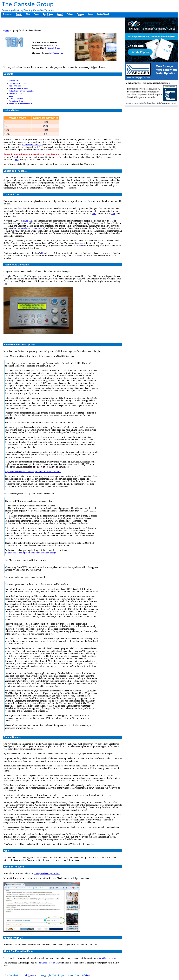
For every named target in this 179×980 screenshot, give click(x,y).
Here (90, 201)
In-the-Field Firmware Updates (21, 91)
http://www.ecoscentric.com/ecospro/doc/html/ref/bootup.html (33, 472)
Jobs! (11, 96)
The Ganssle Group (52, 48)
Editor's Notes (15, 81)
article (79, 246)
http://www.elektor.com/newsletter (29, 228)
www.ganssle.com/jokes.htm (47, 873)
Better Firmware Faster (32, 145)
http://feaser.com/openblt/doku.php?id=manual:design (32, 553)
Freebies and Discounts (19, 88)
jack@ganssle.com (57, 53)
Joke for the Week (16, 98)
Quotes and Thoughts (18, 83)
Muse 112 (27, 221)
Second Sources (16, 93)
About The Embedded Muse (20, 103)
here (7, 30)
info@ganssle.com (32, 975)
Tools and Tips (15, 86)
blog (43, 253)
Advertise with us (16, 101)
